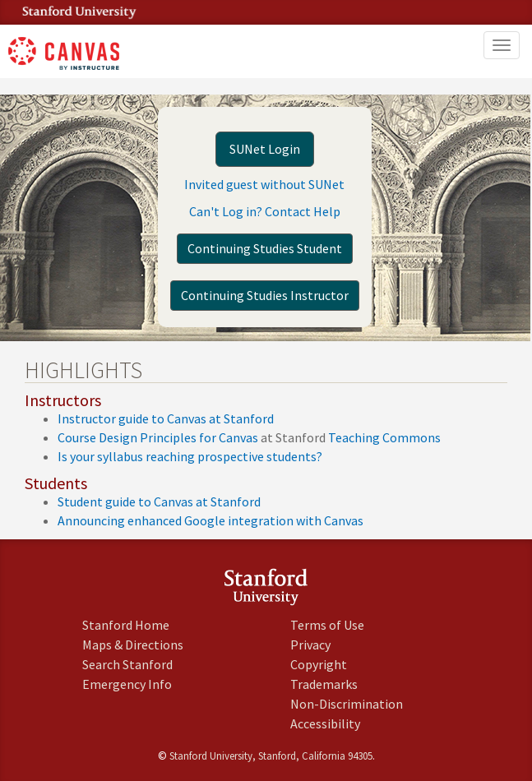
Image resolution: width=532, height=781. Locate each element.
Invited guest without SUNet (264, 184)
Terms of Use (327, 625)
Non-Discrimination (347, 704)
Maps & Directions (133, 645)
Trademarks (324, 684)
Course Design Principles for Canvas (158, 437)
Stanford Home (126, 625)
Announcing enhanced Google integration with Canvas (210, 520)
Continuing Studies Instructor (265, 295)
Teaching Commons (384, 437)
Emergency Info (127, 684)
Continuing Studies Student (265, 248)
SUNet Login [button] (265, 149)
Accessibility (325, 723)
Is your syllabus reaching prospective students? (190, 456)
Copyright (319, 664)
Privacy (310, 645)
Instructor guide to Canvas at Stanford (166, 418)
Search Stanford (127, 664)
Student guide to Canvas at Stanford (159, 501)
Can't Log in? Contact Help (265, 211)
